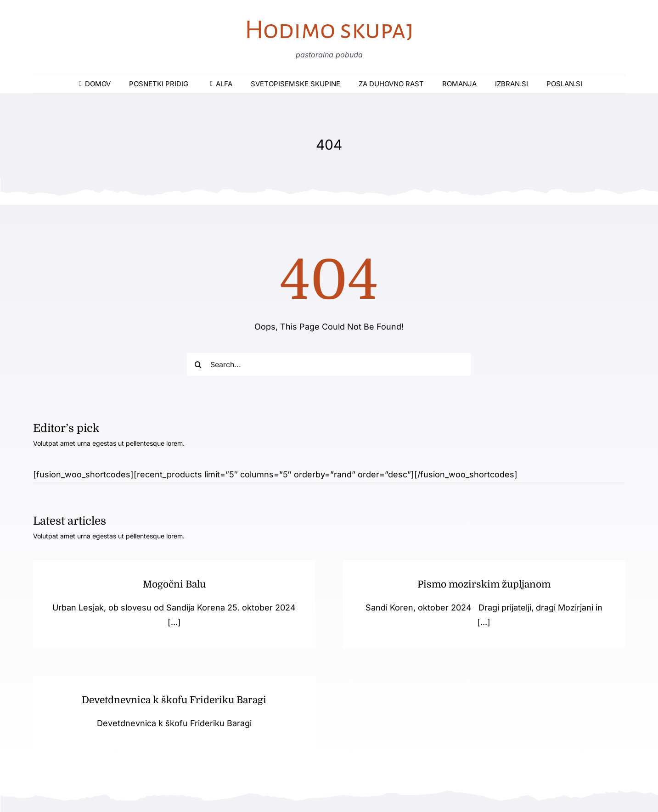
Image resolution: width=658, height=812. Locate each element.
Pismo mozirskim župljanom (478, 584)
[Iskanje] (198, 364)
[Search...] (329, 364)
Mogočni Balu (174, 584)
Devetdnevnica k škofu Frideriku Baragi (197, 694)
